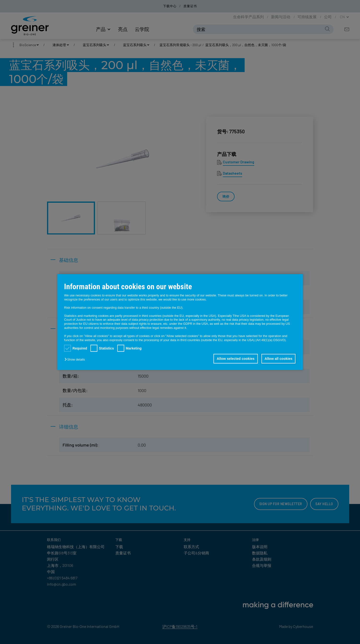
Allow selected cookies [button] (235, 359)
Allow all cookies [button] (278, 359)
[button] (76, 359)
